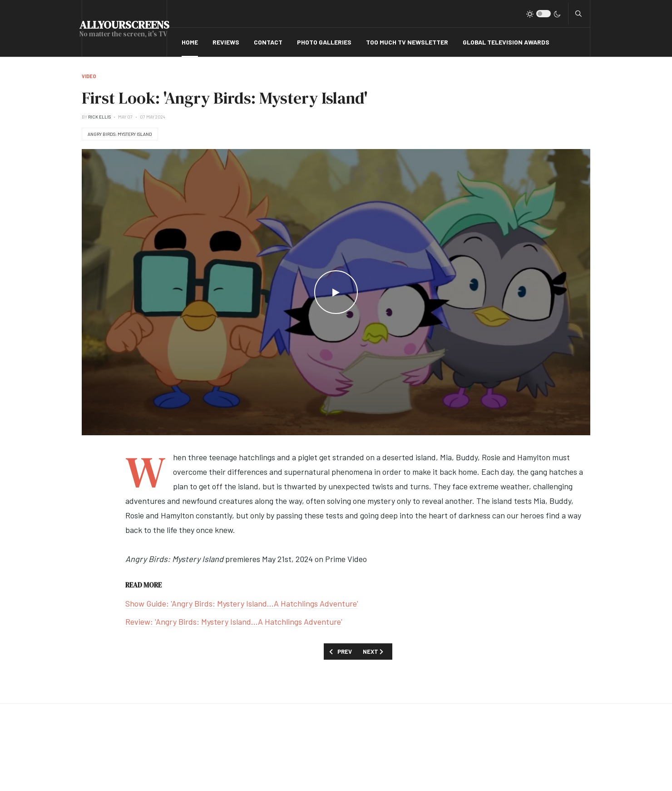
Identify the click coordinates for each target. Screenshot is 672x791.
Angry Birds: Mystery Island (120, 134)
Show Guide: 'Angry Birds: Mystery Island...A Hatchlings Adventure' (242, 603)
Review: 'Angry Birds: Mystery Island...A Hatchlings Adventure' (234, 622)
